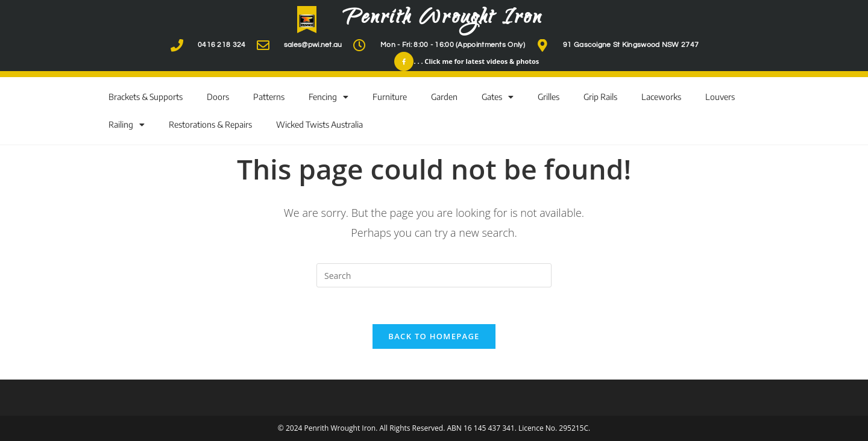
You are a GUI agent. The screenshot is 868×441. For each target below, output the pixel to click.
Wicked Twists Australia (319, 124)
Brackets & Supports (146, 97)
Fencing (329, 97)
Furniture (390, 97)
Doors (218, 97)
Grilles (549, 97)
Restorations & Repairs (210, 124)
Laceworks (661, 97)
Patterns (269, 97)
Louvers (720, 97)
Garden (444, 97)
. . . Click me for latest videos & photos (476, 61)
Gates (498, 97)
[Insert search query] (434, 275)
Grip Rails (600, 97)
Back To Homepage (434, 336)
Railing (127, 125)
